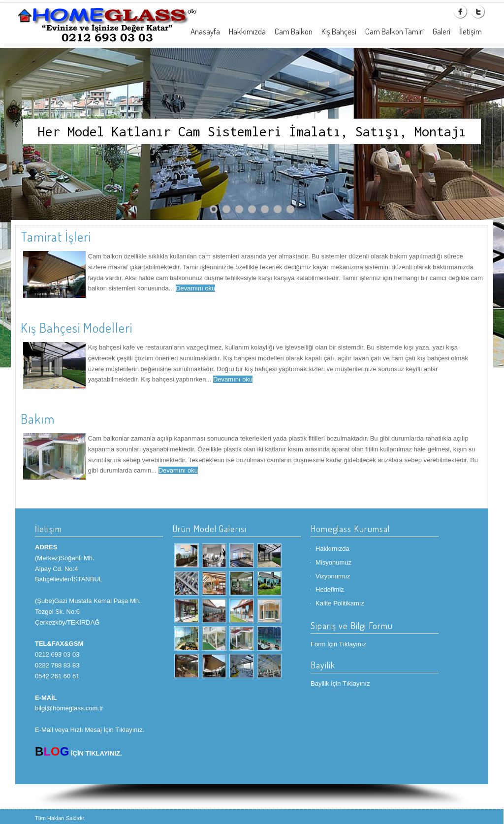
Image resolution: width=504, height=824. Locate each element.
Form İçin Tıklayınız (338, 644)
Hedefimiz (330, 589)
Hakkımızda (247, 31)
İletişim (471, 31)
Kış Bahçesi (339, 31)
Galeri (441, 31)
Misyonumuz (333, 562)
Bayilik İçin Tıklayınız (340, 683)
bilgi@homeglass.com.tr (69, 708)
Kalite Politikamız (340, 603)
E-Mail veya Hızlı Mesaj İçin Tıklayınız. (90, 730)
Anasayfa (205, 31)
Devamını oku (195, 288)
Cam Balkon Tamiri (394, 31)
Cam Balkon (294, 31)
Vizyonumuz (333, 576)
